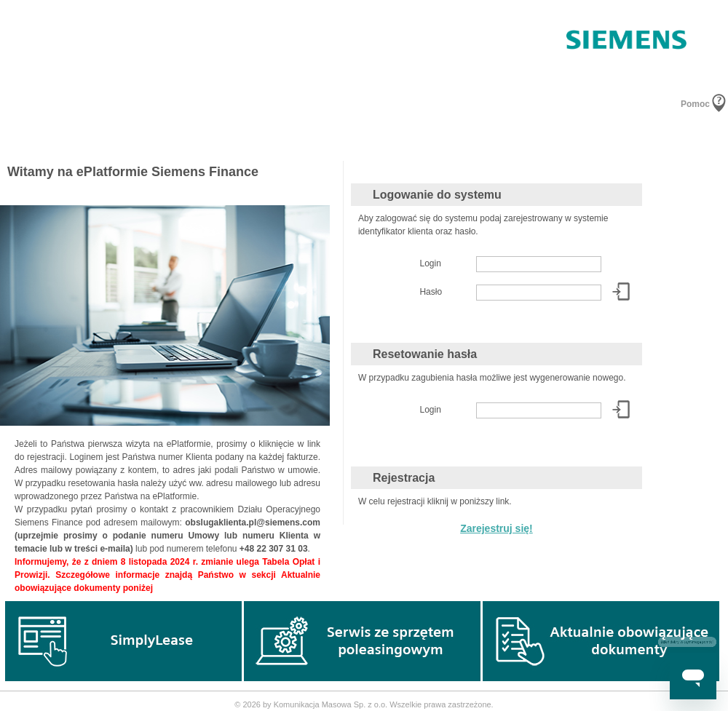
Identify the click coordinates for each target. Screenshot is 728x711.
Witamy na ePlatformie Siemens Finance (133, 172)
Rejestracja (404, 478)
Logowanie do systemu (437, 195)
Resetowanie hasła (425, 354)
